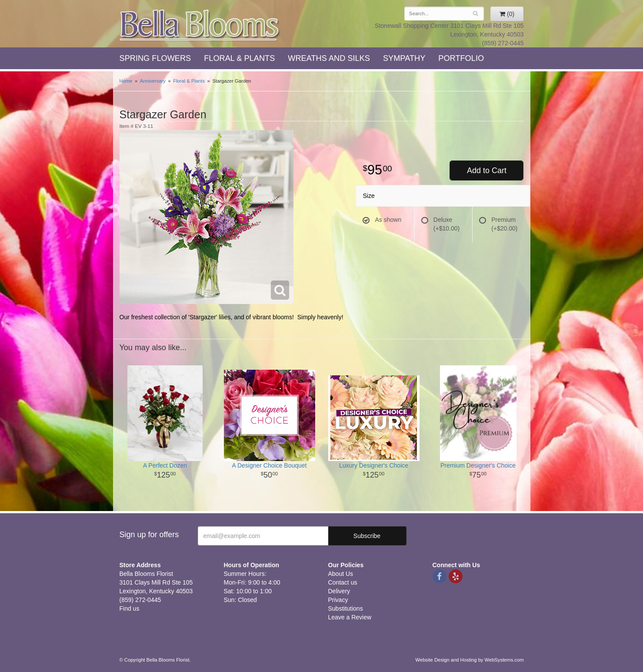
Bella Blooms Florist (200, 25)
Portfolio (461, 58)
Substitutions (346, 608)
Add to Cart (487, 171)
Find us (130, 608)
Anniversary (153, 81)
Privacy (338, 600)
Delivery (339, 591)
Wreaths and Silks (329, 58)
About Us (341, 574)
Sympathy (404, 58)
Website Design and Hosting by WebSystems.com (470, 660)
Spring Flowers (155, 58)
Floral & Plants (239, 58)
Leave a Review (350, 617)
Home (126, 81)
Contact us (343, 582)
